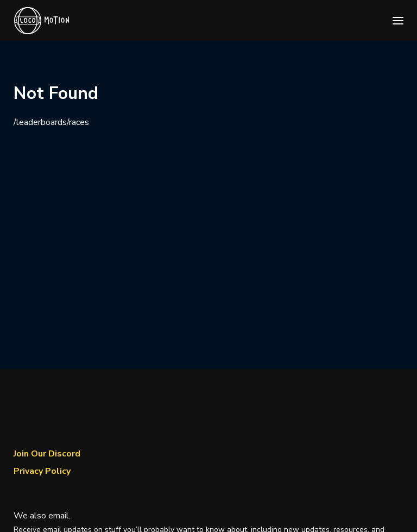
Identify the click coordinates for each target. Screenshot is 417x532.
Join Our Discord (47, 454)
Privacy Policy (42, 471)
